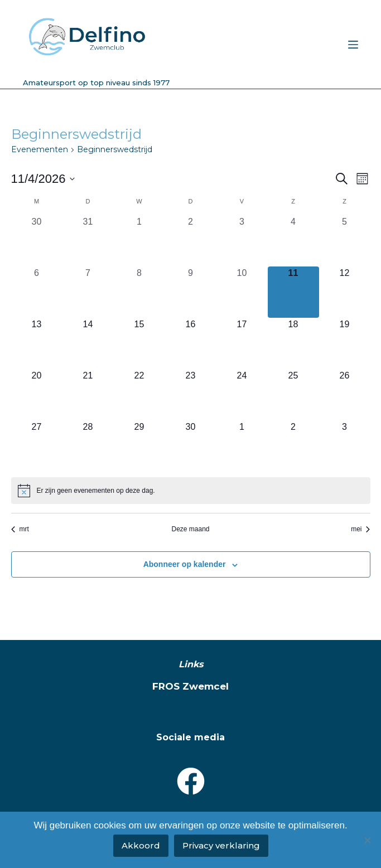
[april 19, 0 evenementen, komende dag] (345, 343)
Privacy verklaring (221, 845)
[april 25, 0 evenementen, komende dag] (293, 395)
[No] (367, 840)
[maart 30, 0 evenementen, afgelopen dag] (37, 241)
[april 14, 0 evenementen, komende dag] (88, 343)
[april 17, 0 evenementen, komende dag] (242, 343)
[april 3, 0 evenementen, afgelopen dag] (242, 241)
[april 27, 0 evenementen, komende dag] (37, 446)
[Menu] (353, 45)
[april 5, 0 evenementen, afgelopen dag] (345, 241)
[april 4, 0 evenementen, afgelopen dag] (293, 241)
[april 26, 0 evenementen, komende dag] (345, 395)
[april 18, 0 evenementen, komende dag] (293, 343)
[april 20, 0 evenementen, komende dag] (37, 395)
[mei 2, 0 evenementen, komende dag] (293, 446)
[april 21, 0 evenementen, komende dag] (88, 395)
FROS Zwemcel (191, 686)
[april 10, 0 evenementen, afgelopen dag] (242, 292)
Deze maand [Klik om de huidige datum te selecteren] (190, 529)
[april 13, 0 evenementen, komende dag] (37, 343)
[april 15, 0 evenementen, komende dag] (139, 343)
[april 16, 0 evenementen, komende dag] (191, 343)
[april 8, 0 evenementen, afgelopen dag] (139, 292)
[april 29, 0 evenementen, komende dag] (139, 446)
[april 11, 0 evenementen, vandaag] (293, 292)
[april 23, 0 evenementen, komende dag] (191, 395)
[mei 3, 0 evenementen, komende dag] (345, 446)
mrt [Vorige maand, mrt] (20, 529)
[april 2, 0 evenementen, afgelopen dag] (191, 241)
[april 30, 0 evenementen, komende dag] (191, 446)
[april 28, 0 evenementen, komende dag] (88, 446)
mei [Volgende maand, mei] (360, 529)
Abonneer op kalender (185, 564)
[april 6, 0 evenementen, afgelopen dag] (37, 292)
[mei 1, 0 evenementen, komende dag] (242, 446)
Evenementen (40, 149)
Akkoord (141, 845)
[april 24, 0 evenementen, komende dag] (242, 395)
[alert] (191, 491)
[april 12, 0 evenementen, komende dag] (345, 292)
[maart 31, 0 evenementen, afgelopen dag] (88, 241)
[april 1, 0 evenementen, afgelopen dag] (139, 241)
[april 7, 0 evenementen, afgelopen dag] (88, 292)
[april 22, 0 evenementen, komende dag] (139, 395)
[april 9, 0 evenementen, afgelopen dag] (191, 292)
